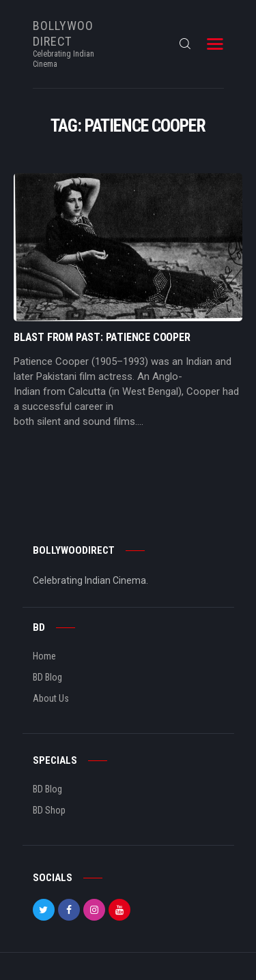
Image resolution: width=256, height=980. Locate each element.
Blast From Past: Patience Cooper (102, 338)
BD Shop (49, 810)
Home (44, 656)
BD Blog (47, 677)
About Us (51, 698)
